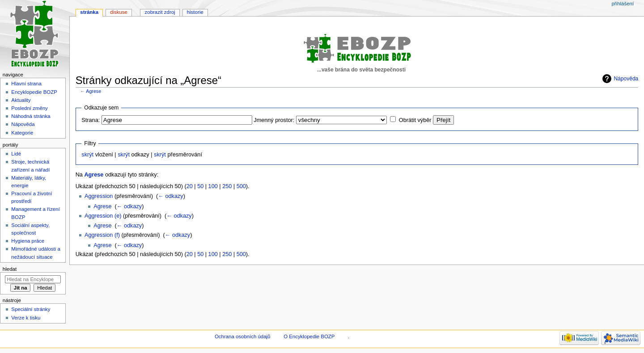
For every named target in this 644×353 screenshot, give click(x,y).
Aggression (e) (103, 216)
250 (227, 186)
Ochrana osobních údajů (242, 336)
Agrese (93, 91)
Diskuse (119, 12)
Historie (195, 12)
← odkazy (170, 196)
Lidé (16, 154)
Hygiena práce (28, 241)
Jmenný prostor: (274, 120)
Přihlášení (623, 4)
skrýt (87, 155)
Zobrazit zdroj (160, 12)
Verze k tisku (26, 318)
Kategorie (22, 133)
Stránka (89, 12)
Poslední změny (30, 108)
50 (200, 186)
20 (190, 186)
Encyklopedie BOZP (34, 92)
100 (213, 186)
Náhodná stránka (31, 116)
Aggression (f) (102, 235)
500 (241, 186)
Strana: (91, 120)
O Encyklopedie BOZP (309, 336)
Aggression (99, 196)
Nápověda (626, 79)
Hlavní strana (26, 84)
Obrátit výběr (415, 120)
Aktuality (21, 100)
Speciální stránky (31, 309)
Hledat (10, 269)
